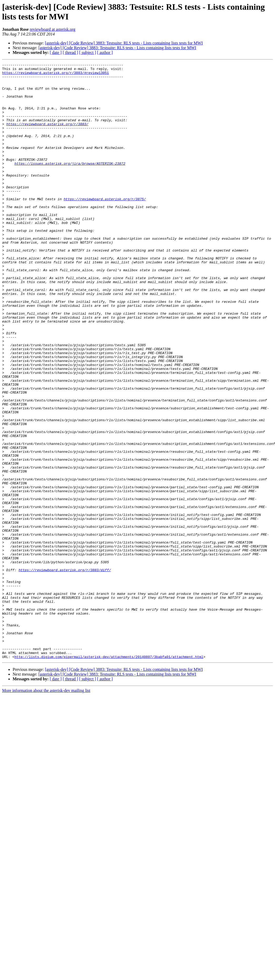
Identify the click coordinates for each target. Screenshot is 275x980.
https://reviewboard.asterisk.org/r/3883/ (47, 137)
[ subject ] (88, 52)
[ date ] (56, 52)
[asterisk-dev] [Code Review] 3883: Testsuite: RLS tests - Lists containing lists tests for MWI (124, 43)
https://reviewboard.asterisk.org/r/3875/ (105, 227)
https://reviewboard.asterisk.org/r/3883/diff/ (65, 672)
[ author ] (105, 52)
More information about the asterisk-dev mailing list (46, 810)
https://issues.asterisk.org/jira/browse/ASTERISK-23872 (70, 184)
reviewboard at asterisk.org (52, 29)
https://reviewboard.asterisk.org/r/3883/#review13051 (56, 75)
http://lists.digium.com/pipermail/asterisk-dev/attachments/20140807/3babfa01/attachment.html (109, 776)
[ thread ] (70, 52)
